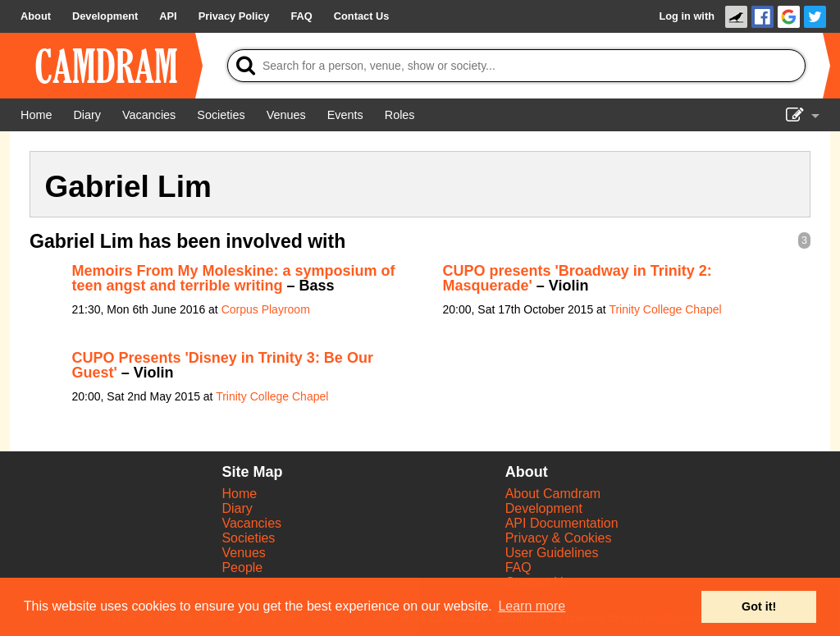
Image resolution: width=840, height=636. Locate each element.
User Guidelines (552, 553)
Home (239, 494)
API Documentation (562, 523)
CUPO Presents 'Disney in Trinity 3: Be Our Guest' (223, 365)
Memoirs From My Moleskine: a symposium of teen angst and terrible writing (234, 278)
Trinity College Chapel (665, 309)
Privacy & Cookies (559, 538)
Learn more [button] (532, 606)
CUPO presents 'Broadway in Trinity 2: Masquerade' (577, 278)
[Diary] (87, 115)
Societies (248, 538)
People (242, 567)
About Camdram (553, 494)
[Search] (516, 66)
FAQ (518, 567)
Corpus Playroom (266, 309)
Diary (237, 508)
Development (544, 508)
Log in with (687, 16)
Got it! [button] (759, 606)
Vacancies (251, 523)
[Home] (36, 115)
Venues (243, 553)
